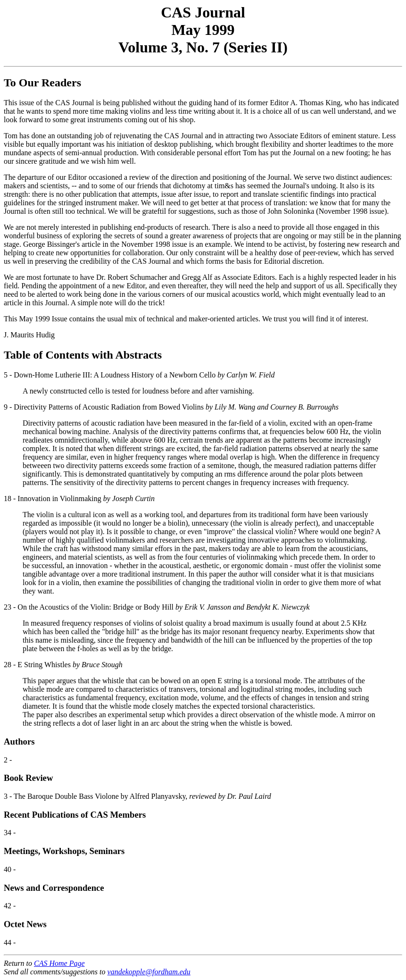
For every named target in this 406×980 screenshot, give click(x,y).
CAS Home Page (59, 963)
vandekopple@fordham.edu (149, 972)
